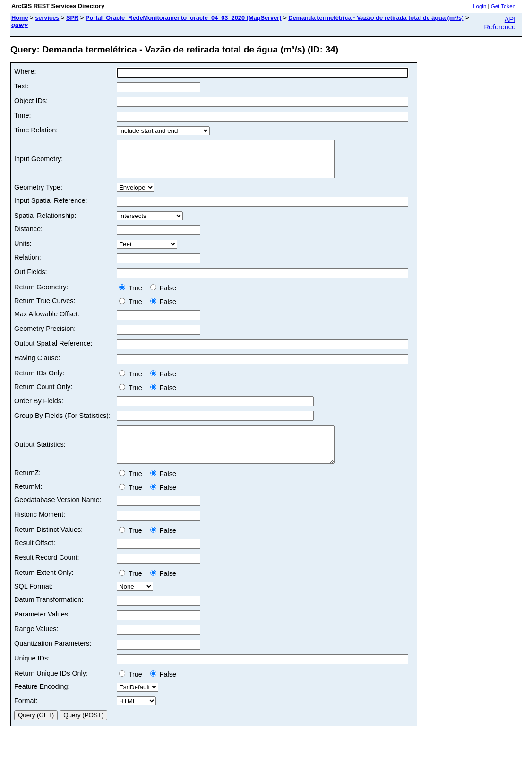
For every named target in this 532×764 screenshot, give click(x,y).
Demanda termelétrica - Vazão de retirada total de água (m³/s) (376, 18)
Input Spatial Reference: (51, 208)
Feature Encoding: (42, 701)
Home (20, 18)
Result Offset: (35, 557)
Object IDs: (31, 101)
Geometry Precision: (45, 336)
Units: (23, 251)
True (133, 295)
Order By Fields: (39, 408)
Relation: (28, 264)
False (163, 295)
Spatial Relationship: (45, 223)
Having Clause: (37, 365)
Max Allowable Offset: (47, 321)
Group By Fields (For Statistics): (62, 423)
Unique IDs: (32, 672)
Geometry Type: (38, 194)
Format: (26, 715)
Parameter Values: (42, 628)
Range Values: (36, 643)
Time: (22, 115)
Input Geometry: (39, 163)
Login (480, 6)
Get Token (503, 6)
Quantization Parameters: (53, 658)
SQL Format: (34, 600)
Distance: (28, 236)
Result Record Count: (47, 572)
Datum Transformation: (49, 614)
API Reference (500, 23)
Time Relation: (36, 130)
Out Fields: (31, 279)
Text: (21, 86)
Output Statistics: (40, 455)
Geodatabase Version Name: (58, 514)
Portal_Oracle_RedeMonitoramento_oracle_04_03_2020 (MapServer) (184, 18)
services (47, 18)
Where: (25, 71)
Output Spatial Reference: (53, 350)
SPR (72, 18)
